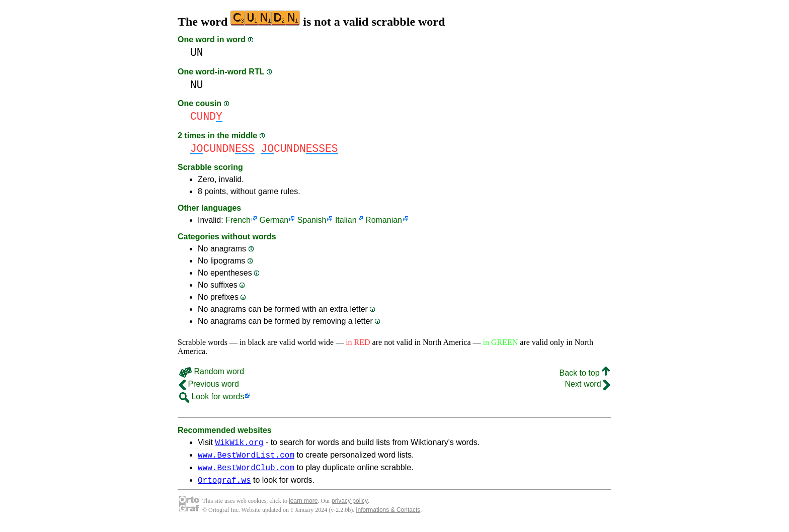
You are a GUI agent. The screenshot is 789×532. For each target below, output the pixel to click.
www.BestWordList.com (246, 458)
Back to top (585, 373)
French (238, 220)
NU (197, 85)
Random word (212, 371)
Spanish (312, 220)
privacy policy (350, 507)
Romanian (384, 220)
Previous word (209, 384)
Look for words (212, 396)
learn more (303, 507)
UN (197, 53)
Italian (346, 220)
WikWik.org (239, 444)
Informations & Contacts (388, 516)
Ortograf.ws (224, 486)
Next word (587, 384)
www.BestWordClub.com (246, 472)
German (274, 220)
